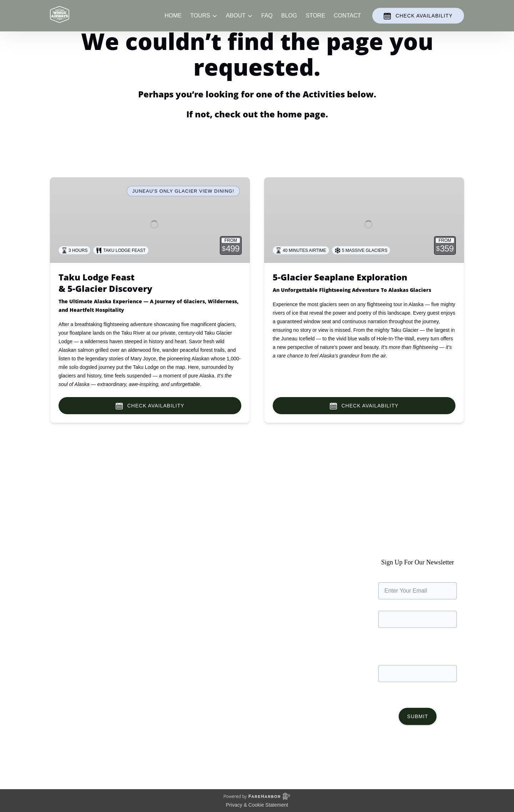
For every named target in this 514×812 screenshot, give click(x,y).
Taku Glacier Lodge (75, 595)
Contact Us (171, 620)
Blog (289, 22)
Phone (418, 658)
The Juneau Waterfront (79, 620)
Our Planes (64, 586)
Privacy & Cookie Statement (257, 805)
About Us (62, 577)
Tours (164, 586)
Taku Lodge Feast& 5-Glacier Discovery (105, 283)
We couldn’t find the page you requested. (125, 499)
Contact (347, 22)
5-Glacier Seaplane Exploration (340, 277)
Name (418, 603)
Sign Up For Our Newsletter (418, 575)
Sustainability (67, 612)
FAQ (267, 22)
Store (315, 22)
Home (173, 22)
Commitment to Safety (78, 603)
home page (301, 114)
